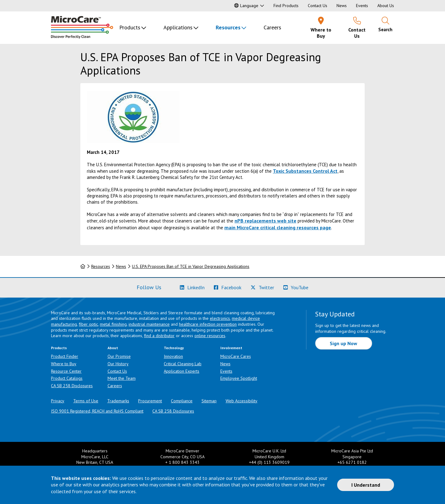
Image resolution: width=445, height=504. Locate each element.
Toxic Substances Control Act (305, 171)
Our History (118, 364)
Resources (228, 27)
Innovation (173, 356)
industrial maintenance (149, 324)
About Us (386, 6)
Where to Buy (64, 364)
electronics (220, 318)
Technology (174, 348)
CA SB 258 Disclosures (72, 386)
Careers (272, 27)
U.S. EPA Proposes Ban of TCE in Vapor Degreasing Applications (191, 266)
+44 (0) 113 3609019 (269, 462)
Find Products (286, 6)
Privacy (58, 401)
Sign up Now (343, 343)
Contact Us (318, 6)
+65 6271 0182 (352, 462)
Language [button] (246, 6)
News (342, 6)
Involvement (231, 348)
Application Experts (182, 371)
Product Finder (65, 356)
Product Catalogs (67, 378)
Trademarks (118, 401)
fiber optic (88, 324)
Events (362, 6)
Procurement (150, 401)
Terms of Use (86, 401)
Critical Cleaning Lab (183, 364)
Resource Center (66, 371)
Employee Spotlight (239, 378)
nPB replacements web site (265, 221)
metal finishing (113, 324)
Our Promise (119, 356)
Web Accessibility (242, 401)
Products (130, 27)
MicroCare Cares (236, 356)
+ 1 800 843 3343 (182, 462)
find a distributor (159, 336)
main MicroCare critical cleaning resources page (278, 227)
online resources (210, 336)
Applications (178, 27)
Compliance (182, 401)
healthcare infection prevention (208, 324)
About (113, 348)
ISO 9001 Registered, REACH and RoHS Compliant (97, 411)
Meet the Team (122, 378)
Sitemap (209, 401)
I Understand (366, 485)
